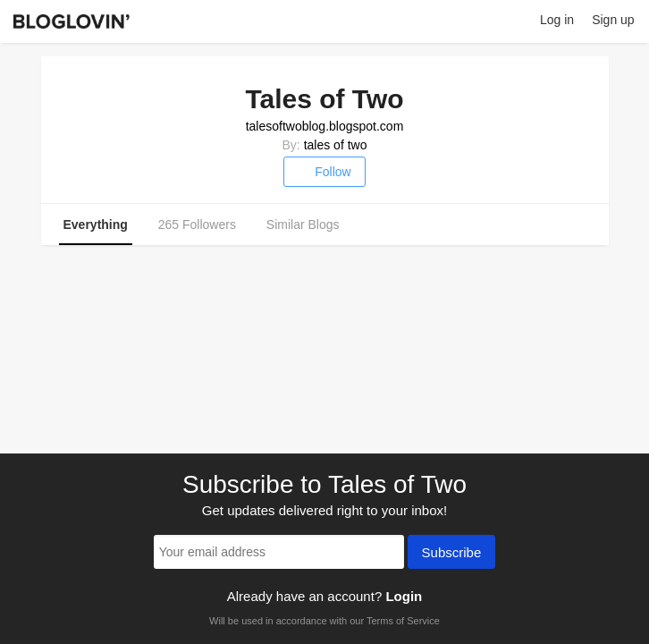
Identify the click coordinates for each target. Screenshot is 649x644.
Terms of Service (403, 621)
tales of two (336, 145)
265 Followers (197, 225)
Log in (557, 20)
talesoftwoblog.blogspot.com (325, 126)
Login (404, 596)
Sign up (613, 20)
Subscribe (452, 554)
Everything (96, 225)
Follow (324, 172)
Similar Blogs (303, 225)
